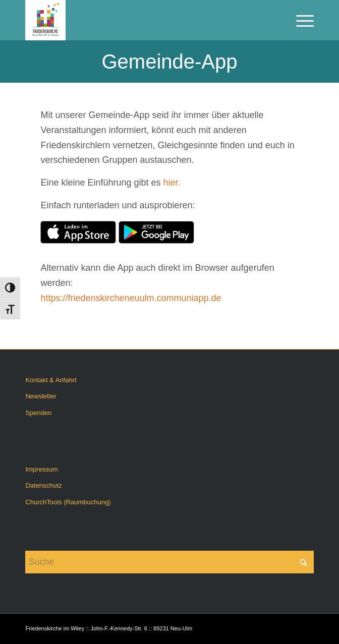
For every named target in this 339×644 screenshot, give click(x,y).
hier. (172, 183)
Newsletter (41, 396)
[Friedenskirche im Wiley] (140, 20)
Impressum (41, 469)
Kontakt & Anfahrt (51, 380)
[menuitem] (300, 20)
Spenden (38, 413)
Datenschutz (43, 485)
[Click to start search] (304, 562)
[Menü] (300, 20)
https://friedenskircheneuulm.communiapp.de (131, 298)
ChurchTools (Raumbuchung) (68, 502)
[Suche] (169, 562)
